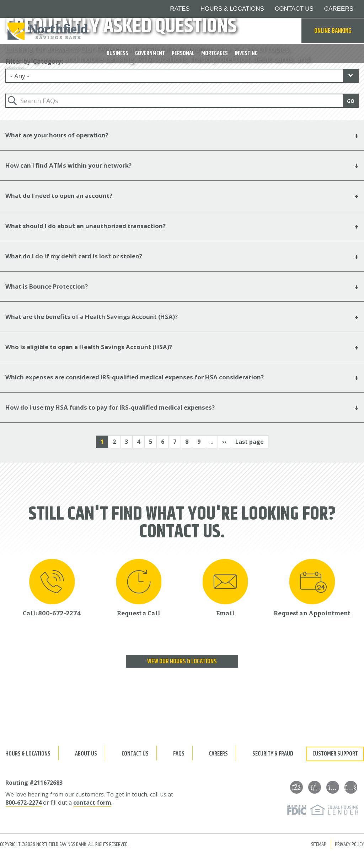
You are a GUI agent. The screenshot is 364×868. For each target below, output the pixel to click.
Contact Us (135, 753)
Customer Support (335, 753)
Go (351, 100)
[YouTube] (352, 787)
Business (117, 53)
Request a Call (139, 612)
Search (293, 31)
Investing (246, 53)
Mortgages (215, 53)
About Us (86, 753)
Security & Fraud (273, 753)
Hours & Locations (28, 753)
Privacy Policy (349, 844)
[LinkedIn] (316, 787)
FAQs (179, 753)
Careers (218, 753)
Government (150, 53)
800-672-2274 (23, 802)
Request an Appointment (312, 612)
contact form (92, 802)
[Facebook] (298, 787)
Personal (183, 53)
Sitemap (319, 844)
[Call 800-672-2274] (52, 586)
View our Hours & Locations (182, 661)
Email (225, 612)
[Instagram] (334, 787)
